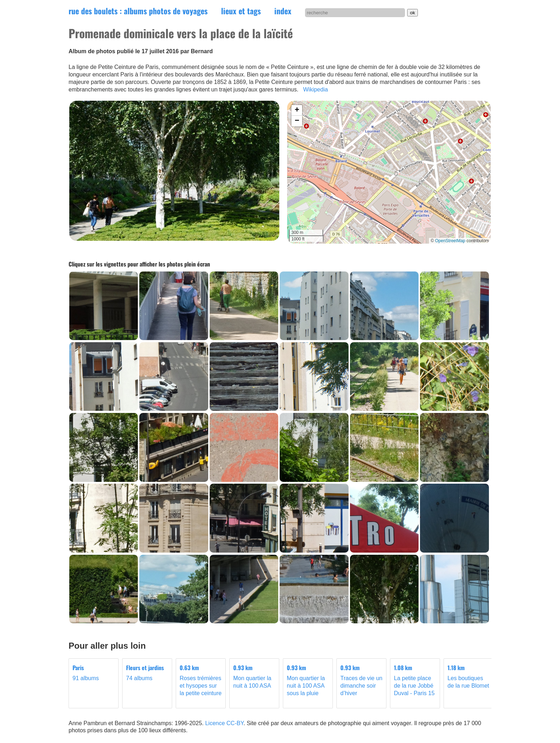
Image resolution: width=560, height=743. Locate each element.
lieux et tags (241, 11)
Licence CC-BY (224, 723)
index (283, 11)
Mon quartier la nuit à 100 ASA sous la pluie (308, 680)
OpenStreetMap (450, 241)
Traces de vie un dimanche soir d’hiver (361, 680)
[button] (297, 110)
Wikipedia (316, 89)
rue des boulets (138, 11)
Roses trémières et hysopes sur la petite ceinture (201, 680)
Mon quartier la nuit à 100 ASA (254, 677)
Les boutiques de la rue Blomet (469, 677)
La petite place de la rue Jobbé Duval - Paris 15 (415, 680)
